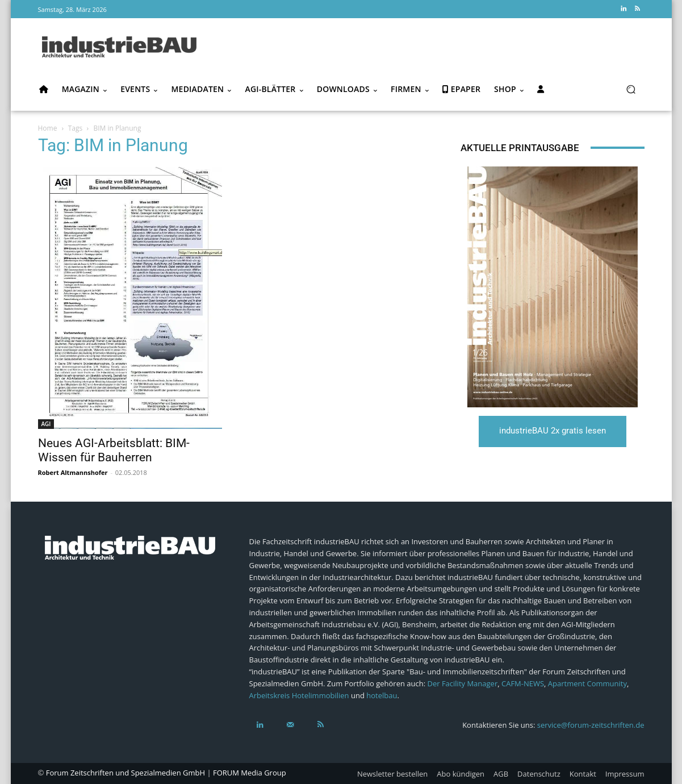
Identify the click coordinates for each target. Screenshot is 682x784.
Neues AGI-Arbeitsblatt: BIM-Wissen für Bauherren (114, 450)
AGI (46, 424)
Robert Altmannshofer (73, 472)
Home (48, 128)
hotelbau (382, 695)
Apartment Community (587, 683)
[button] (631, 89)
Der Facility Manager (462, 683)
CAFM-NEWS (523, 683)
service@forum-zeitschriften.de (591, 725)
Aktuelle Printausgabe (520, 148)
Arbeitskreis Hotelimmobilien (299, 695)
